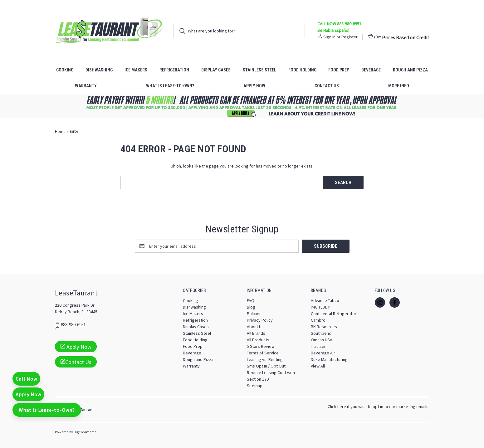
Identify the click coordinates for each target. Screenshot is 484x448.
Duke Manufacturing (329, 359)
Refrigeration (174, 70)
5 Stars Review (261, 346)
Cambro (318, 320)
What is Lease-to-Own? (170, 86)
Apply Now (254, 86)
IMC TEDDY (320, 307)
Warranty (86, 86)
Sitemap (255, 386)
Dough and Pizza (410, 70)
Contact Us (327, 86)
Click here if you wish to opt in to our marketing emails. (379, 407)
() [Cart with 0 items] (374, 37)
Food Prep (339, 70)
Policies (254, 314)
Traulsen (319, 346)
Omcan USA (322, 340)
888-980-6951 (73, 325)
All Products (258, 340)
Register (350, 37)
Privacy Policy (260, 320)
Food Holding (302, 70)
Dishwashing (99, 70)
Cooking (65, 70)
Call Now (26, 379)
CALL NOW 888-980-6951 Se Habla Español (339, 27)
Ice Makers (136, 70)
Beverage (371, 70)
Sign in (329, 37)
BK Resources (324, 327)
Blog (251, 307)
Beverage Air (323, 353)
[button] (242, 106)
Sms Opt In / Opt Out (266, 366)
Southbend (321, 333)
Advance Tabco (325, 300)
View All (318, 366)
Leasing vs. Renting (265, 359)
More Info (399, 86)
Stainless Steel (259, 70)
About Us (255, 327)
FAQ (251, 300)
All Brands (256, 333)
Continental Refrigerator (334, 314)
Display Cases (216, 70)
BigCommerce (85, 432)
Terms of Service (263, 353)
